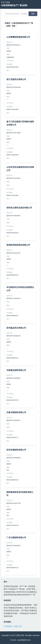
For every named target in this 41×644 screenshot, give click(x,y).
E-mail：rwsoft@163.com (21, 640)
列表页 (7, 23)
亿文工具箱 (5, 2)
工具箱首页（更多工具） (13, 626)
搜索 (33, 14)
